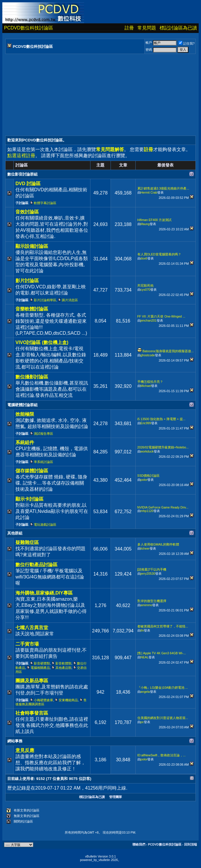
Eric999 (146, 423)
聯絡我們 (139, 844)
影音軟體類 (63, 663)
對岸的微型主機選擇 (152, 601)
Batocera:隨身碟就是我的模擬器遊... (168, 351)
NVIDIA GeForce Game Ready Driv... (163, 507)
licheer (145, 548)
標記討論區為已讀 (178, 28)
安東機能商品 (68, 700)
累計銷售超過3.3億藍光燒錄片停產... (163, 188)
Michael (146, 386)
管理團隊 (116, 797)
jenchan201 (149, 320)
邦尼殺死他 (145, 285)
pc (142, 722)
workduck (147, 451)
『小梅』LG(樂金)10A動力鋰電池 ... (163, 688)
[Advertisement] (100, 95)
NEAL (145, 657)
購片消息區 (70, 300)
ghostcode (148, 355)
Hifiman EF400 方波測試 (154, 220)
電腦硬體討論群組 (22, 405)
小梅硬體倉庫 (43, 700)
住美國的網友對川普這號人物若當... (163, 718)
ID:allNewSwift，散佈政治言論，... (162, 755)
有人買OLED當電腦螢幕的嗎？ (159, 254)
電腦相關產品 (40, 668)
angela (145, 692)
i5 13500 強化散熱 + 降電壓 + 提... (161, 419)
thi (142, 630)
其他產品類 (63, 668)
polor (144, 480)
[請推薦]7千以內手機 (152, 569)
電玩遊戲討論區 (45, 525)
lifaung (145, 224)
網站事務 (15, 741)
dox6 (144, 258)
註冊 (129, 28)
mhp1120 (147, 511)
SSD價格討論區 (149, 476)
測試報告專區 (43, 434)
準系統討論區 (43, 462)
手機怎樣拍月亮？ (150, 382)
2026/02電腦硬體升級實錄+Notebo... (163, 447)
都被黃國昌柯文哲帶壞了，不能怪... (163, 626)
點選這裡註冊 (21, 156)
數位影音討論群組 (22, 174)
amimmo (147, 605)
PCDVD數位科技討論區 (29, 28)
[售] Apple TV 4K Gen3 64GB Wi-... (162, 653)
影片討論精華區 (45, 300)
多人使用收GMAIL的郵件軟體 (158, 544)
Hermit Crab (149, 192)
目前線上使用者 (21, 779)
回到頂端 (190, 844)
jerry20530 (148, 574)
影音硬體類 (42, 663)
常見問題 (147, 28)
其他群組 (15, 533)
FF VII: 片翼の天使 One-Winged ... (161, 316)
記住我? (187, 43)
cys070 (146, 290)
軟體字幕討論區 (45, 203)
